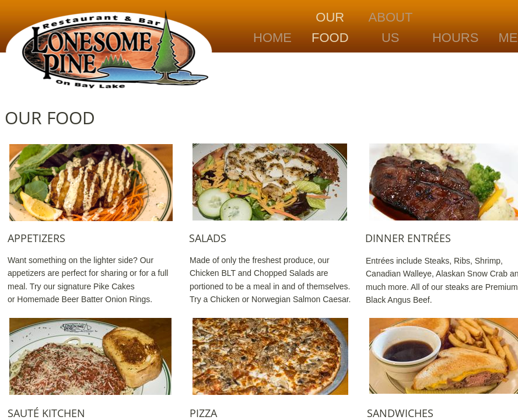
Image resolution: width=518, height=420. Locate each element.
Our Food (330, 27)
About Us (391, 27)
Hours (455, 38)
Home (272, 38)
